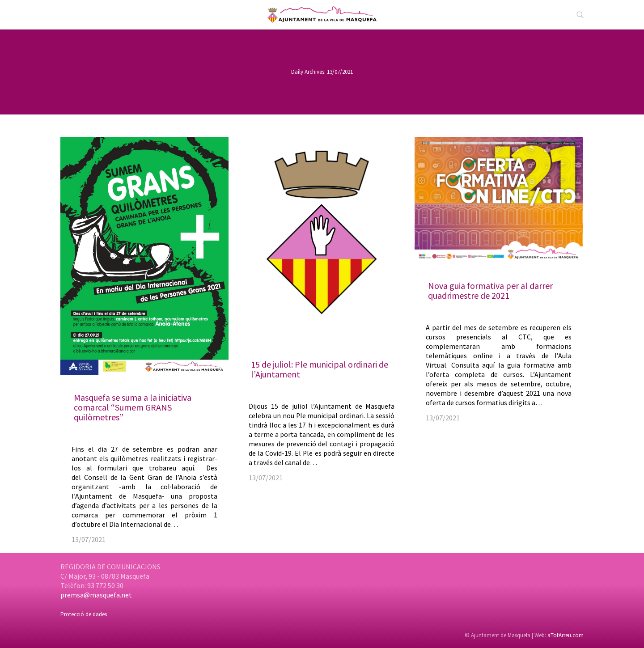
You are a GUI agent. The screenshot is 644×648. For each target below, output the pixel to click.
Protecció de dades (84, 614)
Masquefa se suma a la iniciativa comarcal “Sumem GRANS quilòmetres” (133, 407)
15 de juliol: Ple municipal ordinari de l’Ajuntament (320, 369)
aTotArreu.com (566, 635)
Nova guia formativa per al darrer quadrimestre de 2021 (490, 290)
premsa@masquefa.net (96, 595)
